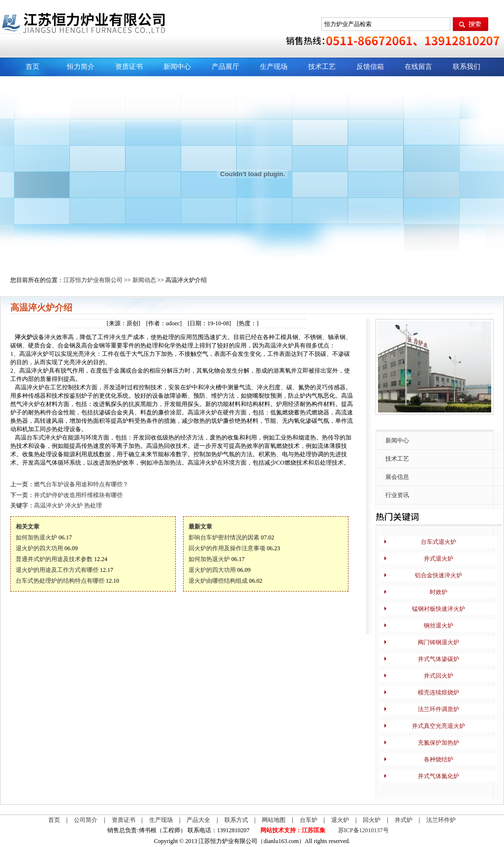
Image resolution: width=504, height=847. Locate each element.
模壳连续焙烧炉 (439, 692)
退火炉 (340, 820)
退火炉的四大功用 (39, 548)
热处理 (93, 505)
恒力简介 (81, 67)
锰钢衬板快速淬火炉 (439, 609)
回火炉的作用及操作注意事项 (227, 548)
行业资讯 (397, 495)
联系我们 (467, 67)
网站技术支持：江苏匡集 (293, 830)
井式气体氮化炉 (439, 776)
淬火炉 (24, 337)
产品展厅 (225, 67)
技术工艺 (322, 67)
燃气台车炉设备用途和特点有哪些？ (81, 484)
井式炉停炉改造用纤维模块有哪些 (78, 495)
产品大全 (198, 820)
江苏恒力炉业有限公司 (93, 280)
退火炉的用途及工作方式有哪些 (57, 570)
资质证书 (129, 67)
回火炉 (372, 820)
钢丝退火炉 (439, 626)
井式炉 (404, 820)
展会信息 (397, 477)
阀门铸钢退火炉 (439, 642)
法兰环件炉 (441, 820)
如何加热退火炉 (36, 537)
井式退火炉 (439, 559)
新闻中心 (177, 67)
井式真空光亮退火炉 (439, 726)
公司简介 (86, 820)
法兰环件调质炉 (439, 709)
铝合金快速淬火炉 (439, 575)
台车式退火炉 (439, 542)
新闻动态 (144, 280)
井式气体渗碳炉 (439, 659)
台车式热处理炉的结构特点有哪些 (60, 581)
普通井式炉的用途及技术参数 (54, 559)
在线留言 (418, 67)
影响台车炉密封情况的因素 (224, 537)
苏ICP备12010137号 (363, 830)
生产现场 (274, 67)
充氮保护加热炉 (439, 743)
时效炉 (439, 592)
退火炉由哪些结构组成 (218, 581)
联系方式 (236, 820)
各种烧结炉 (439, 759)
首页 (32, 67)
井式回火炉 (439, 676)
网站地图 (274, 820)
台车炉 (309, 820)
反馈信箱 (370, 67)
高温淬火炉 (49, 505)
